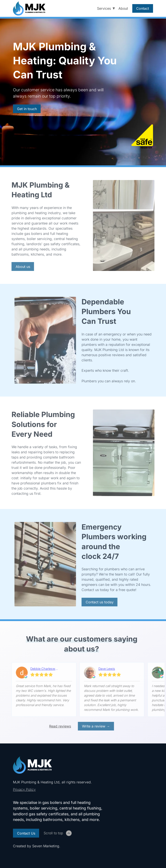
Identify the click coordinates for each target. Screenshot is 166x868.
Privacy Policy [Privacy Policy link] (24, 789)
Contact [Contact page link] (143, 8)
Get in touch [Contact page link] (27, 109)
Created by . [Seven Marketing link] (37, 846)
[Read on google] (43, 674)
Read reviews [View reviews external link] (59, 726)
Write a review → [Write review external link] (95, 726)
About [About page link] (123, 8)
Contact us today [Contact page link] (98, 602)
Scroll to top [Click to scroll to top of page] (58, 833)
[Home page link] (31, 8)
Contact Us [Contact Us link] (26, 833)
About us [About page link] (22, 267)
